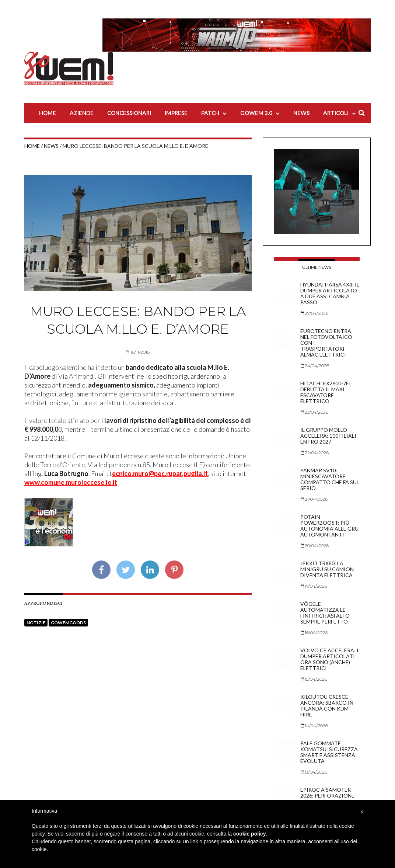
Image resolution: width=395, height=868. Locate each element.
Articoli (336, 113)
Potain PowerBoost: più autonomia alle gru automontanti (329, 526)
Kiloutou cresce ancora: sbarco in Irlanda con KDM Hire (327, 706)
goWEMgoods (68, 623)
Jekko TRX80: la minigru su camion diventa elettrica (327, 569)
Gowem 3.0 (256, 113)
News (301, 113)
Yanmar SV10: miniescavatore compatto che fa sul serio (330, 479)
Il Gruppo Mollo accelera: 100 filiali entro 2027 (328, 436)
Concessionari (129, 113)
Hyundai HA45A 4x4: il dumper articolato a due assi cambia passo (330, 293)
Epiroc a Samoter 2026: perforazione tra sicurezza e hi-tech (327, 798)
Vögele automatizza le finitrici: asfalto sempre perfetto (325, 613)
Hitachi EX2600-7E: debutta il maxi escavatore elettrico (325, 392)
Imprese (176, 113)
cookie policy (250, 834)
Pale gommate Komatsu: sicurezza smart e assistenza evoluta (329, 752)
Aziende (82, 113)
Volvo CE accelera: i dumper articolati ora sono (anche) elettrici (329, 659)
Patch (210, 113)
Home (48, 113)
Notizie (36, 623)
